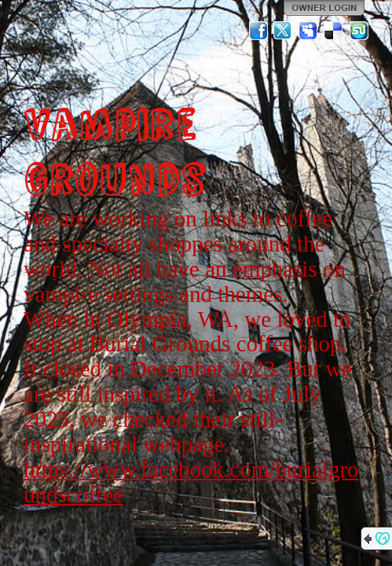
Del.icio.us (334, 31)
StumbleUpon (359, 31)
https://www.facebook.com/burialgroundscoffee (191, 482)
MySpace (309, 31)
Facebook (258, 31)
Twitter (284, 31)
